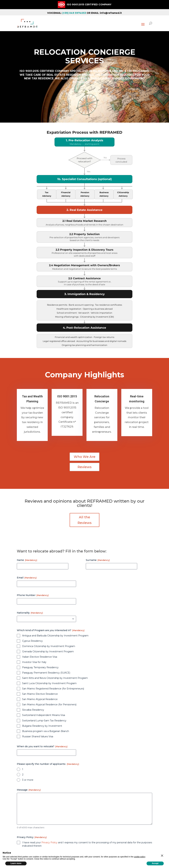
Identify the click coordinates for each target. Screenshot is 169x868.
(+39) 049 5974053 (74, 13)
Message (29, 790)
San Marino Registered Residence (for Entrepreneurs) (53, 689)
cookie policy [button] (140, 857)
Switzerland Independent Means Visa (44, 715)
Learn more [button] (16, 863)
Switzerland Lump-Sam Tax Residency (44, 721)
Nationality (30, 613)
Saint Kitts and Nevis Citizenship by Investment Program (55, 678)
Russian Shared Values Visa (38, 736)
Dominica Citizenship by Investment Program (49, 646)
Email (27, 578)
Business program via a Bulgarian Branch (46, 731)
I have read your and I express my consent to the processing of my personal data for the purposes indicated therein (87, 844)
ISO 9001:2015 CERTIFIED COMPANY (89, 4)
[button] (162, 856)
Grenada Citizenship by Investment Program (48, 651)
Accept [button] (155, 863)
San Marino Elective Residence (40, 694)
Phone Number (33, 595)
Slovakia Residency (33, 710)
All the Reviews (85, 520)
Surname (98, 560)
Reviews (85, 467)
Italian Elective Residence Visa (40, 657)
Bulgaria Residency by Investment (42, 726)
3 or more (28, 780)
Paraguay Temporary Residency (40, 667)
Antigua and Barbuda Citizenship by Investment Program (55, 636)
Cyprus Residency (32, 641)
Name (27, 560)
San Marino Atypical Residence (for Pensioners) (49, 705)
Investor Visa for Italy (34, 662)
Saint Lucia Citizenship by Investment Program (49, 683)
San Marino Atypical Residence (40, 699)
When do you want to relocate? (42, 746)
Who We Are (85, 457)
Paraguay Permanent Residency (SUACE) (46, 673)
